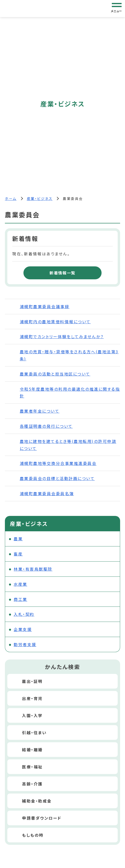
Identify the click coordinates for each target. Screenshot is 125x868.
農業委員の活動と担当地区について (55, 374)
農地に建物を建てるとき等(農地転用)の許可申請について (68, 445)
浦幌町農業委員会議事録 (45, 306)
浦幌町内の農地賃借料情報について (55, 322)
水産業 (21, 584)
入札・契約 (24, 614)
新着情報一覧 (62, 273)
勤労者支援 (25, 644)
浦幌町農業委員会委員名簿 (47, 493)
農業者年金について (40, 411)
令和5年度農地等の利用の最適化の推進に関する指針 (70, 392)
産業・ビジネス (40, 199)
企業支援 (23, 629)
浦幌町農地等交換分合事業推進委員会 (58, 463)
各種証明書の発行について (46, 426)
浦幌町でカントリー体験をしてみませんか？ (62, 336)
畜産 (18, 554)
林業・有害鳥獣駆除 (33, 569)
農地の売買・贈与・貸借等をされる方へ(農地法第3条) (69, 355)
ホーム (11, 199)
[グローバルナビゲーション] (117, 8)
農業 (18, 539)
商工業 (21, 599)
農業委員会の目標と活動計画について (57, 478)
